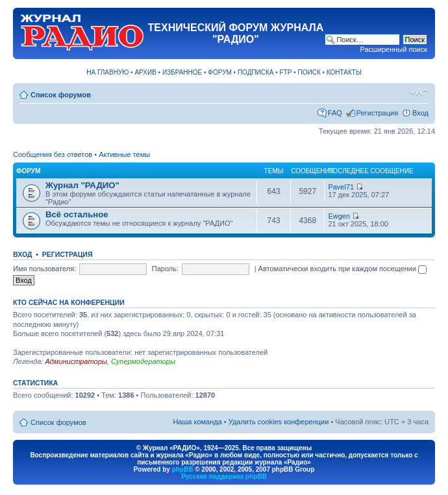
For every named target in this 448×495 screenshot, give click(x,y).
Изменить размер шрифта (419, 92)
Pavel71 (341, 187)
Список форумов (61, 95)
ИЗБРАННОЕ (182, 72)
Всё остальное (77, 214)
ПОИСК (309, 72)
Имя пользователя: (44, 269)
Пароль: (165, 269)
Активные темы (124, 154)
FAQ (335, 113)
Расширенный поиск (393, 49)
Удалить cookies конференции (279, 422)
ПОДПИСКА (256, 72)
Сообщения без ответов (53, 154)
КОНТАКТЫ (344, 72)
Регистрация (377, 113)
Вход (420, 113)
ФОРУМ (220, 72)
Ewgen (339, 216)
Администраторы (76, 361)
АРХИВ (145, 72)
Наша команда (197, 422)
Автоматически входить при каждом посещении (343, 269)
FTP (286, 72)
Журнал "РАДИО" (82, 185)
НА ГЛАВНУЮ (107, 72)
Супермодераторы (143, 361)
